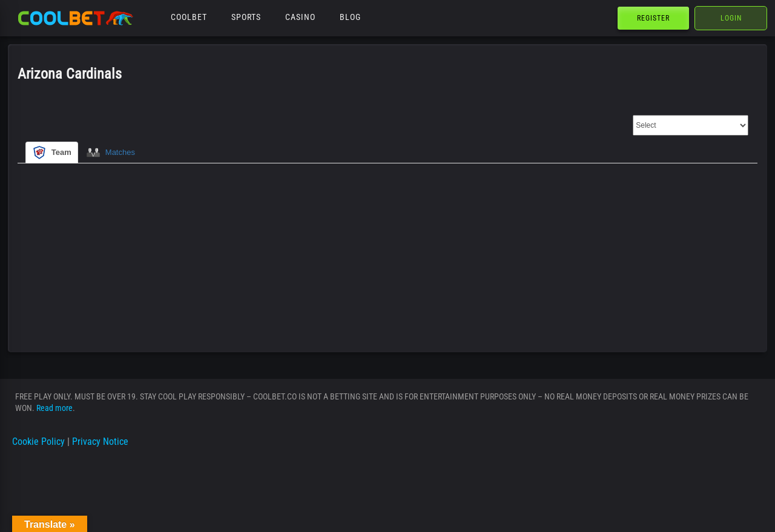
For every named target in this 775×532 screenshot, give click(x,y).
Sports (246, 17)
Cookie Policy (38, 442)
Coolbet (189, 17)
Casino (300, 17)
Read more (54, 408)
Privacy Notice (100, 442)
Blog (350, 17)
